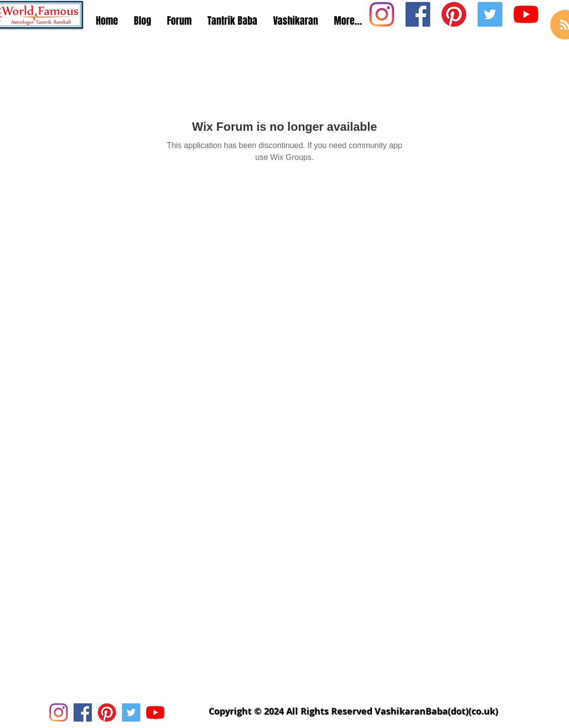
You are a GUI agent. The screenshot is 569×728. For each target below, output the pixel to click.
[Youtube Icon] (526, 14)
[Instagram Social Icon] (382, 14)
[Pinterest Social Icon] (454, 14)
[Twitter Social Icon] (490, 14)
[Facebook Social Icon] (418, 14)
